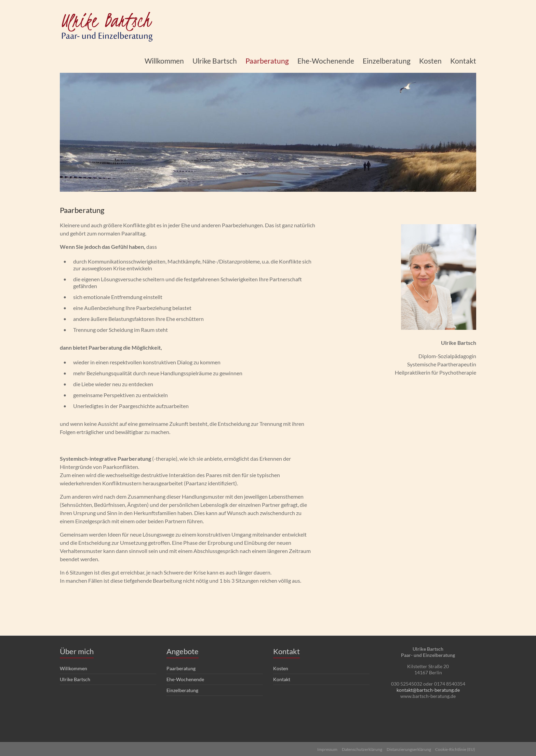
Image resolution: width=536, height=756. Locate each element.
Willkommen (164, 61)
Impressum (325, 748)
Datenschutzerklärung (361, 748)
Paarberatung (267, 61)
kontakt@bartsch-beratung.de (428, 690)
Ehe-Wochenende (326, 61)
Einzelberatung (387, 61)
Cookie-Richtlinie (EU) (456, 748)
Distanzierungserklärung (408, 748)
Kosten (430, 61)
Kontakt (463, 61)
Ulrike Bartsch (215, 61)
